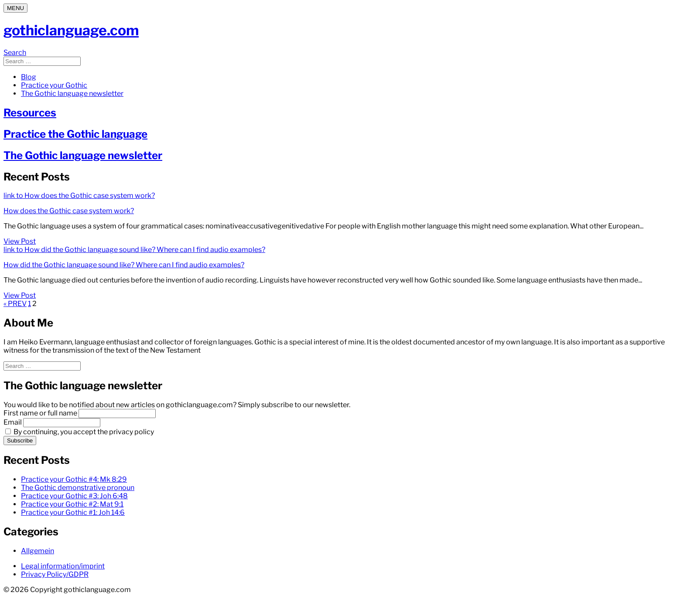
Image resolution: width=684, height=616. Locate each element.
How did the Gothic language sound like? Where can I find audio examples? (124, 265)
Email (13, 422)
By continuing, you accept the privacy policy (80, 432)
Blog (29, 77)
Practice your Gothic (54, 85)
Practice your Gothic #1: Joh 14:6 (73, 512)
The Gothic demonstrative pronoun (78, 488)
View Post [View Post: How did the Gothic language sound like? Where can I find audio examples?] (20, 295)
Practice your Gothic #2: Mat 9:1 (72, 504)
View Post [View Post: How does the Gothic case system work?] (20, 241)
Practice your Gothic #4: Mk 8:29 (74, 479)
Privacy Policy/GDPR (55, 574)
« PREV (15, 304)
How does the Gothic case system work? (69, 211)
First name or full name (40, 413)
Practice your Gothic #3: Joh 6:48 (74, 496)
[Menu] (15, 8)
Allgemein (38, 551)
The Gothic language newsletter (72, 94)
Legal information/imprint (63, 566)
